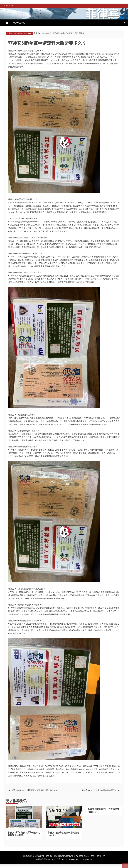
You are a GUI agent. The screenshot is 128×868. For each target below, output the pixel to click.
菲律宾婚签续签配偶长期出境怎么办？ (64, 834)
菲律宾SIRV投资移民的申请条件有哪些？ (99, 790)
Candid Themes (85, 859)
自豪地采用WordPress (46, 859)
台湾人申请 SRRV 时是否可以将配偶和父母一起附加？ (34, 790)
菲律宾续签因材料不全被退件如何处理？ (104, 810)
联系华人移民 (19, 23)
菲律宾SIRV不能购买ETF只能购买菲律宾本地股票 (24, 834)
